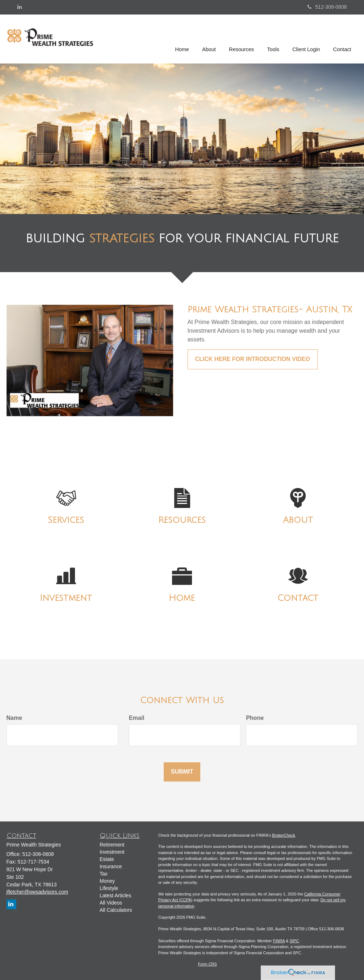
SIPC (294, 941)
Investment (112, 852)
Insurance (111, 866)
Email (137, 718)
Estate (107, 859)
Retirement (112, 845)
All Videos (111, 903)
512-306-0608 (327, 7)
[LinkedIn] (20, 7)
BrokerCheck (284, 835)
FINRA (279, 941)
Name (14, 718)
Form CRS (208, 964)
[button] (210, 39)
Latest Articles (115, 895)
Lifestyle (109, 888)
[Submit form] (182, 772)
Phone (255, 718)
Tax (104, 874)
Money (107, 881)
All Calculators (116, 910)
